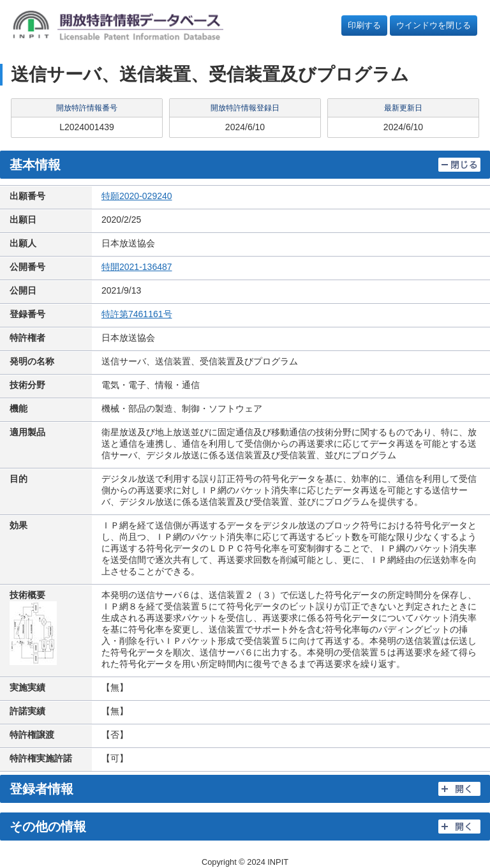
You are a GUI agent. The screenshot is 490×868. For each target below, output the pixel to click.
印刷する (364, 25)
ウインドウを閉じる (434, 25)
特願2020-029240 (137, 196)
